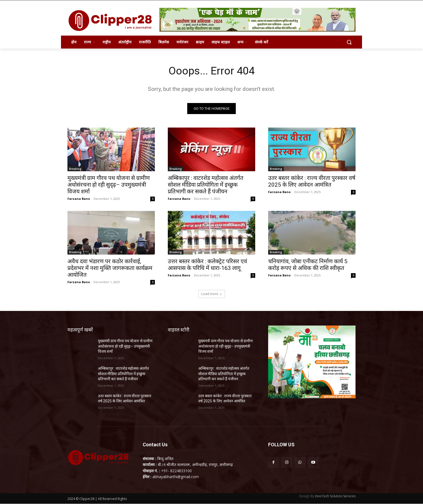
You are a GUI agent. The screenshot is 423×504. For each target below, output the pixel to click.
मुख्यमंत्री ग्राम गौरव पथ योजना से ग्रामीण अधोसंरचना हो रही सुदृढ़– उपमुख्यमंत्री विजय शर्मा (109, 185)
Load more (212, 294)
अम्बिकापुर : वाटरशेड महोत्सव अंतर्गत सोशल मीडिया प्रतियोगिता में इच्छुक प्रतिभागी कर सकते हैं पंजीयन (206, 185)
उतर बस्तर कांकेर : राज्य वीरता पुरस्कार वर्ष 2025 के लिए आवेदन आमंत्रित (312, 182)
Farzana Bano (79, 199)
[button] (349, 42)
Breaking (75, 169)
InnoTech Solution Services (335, 496)
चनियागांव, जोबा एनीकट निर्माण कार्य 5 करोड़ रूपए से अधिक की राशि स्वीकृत (308, 265)
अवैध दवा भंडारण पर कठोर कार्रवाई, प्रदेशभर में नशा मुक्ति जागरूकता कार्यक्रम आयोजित (110, 268)
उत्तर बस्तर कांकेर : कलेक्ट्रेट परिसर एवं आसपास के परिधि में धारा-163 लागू (207, 265)
